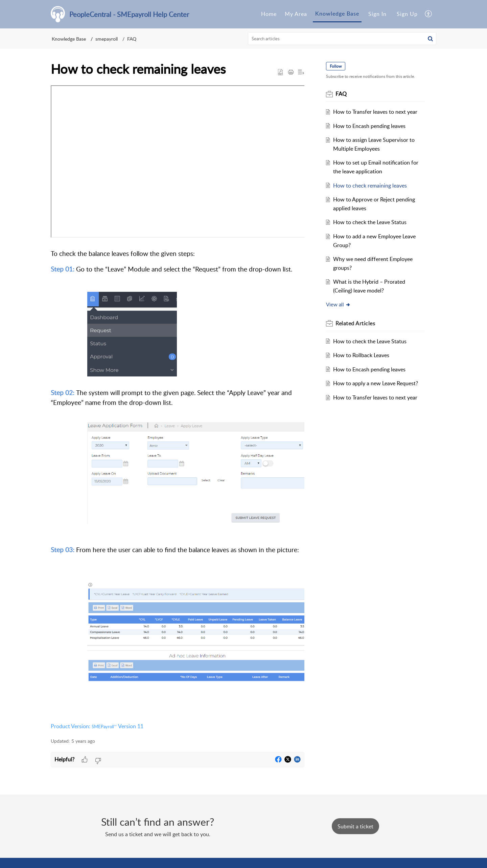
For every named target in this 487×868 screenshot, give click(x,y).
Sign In (377, 14)
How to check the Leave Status (370, 222)
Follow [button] (336, 66)
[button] (430, 39)
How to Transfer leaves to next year (375, 112)
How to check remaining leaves (370, 186)
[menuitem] (377, 14)
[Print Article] (291, 72)
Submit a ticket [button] (355, 826)
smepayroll (107, 39)
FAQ (132, 39)
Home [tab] (269, 14)
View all (338, 304)
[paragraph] (178, 408)
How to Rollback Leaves (361, 355)
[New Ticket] (355, 826)
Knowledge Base (69, 39)
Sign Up (407, 14)
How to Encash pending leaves (369, 126)
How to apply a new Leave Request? (376, 383)
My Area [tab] (296, 14)
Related (355, 323)
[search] (342, 39)
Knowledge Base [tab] (337, 14)
